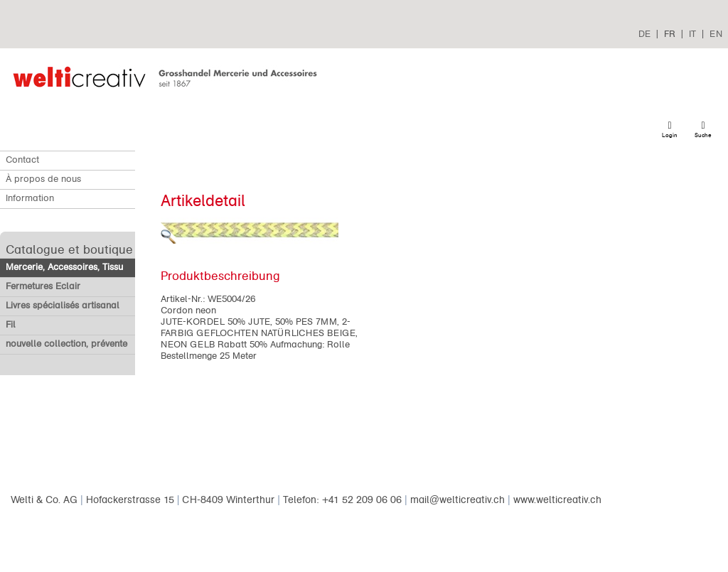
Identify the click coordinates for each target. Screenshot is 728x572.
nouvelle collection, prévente (66, 344)
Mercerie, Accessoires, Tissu (64, 267)
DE (644, 34)
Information (30, 198)
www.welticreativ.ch (557, 500)
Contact (22, 160)
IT (692, 34)
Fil (11, 325)
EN (716, 34)
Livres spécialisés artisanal (63, 306)
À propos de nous (43, 179)
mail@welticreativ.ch (457, 500)
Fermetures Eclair (43, 286)
